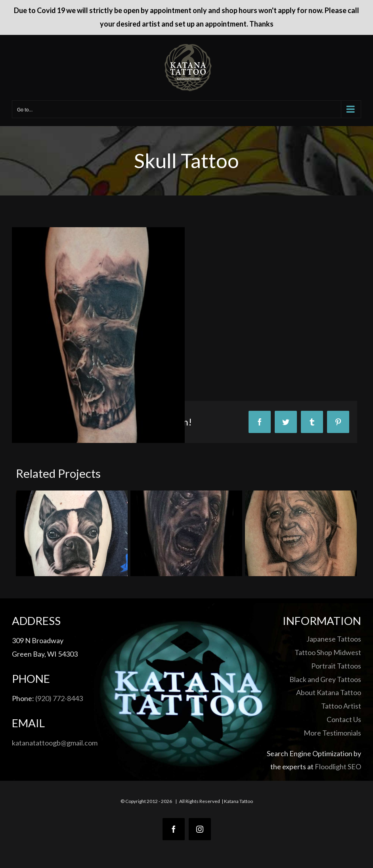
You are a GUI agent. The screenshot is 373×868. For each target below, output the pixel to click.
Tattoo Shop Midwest (328, 652)
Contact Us (344, 719)
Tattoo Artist (341, 706)
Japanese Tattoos (334, 639)
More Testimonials (332, 733)
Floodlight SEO (338, 766)
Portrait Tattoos (336, 666)
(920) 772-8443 (59, 698)
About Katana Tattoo (329, 692)
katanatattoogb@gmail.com (55, 743)
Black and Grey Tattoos (325, 679)
